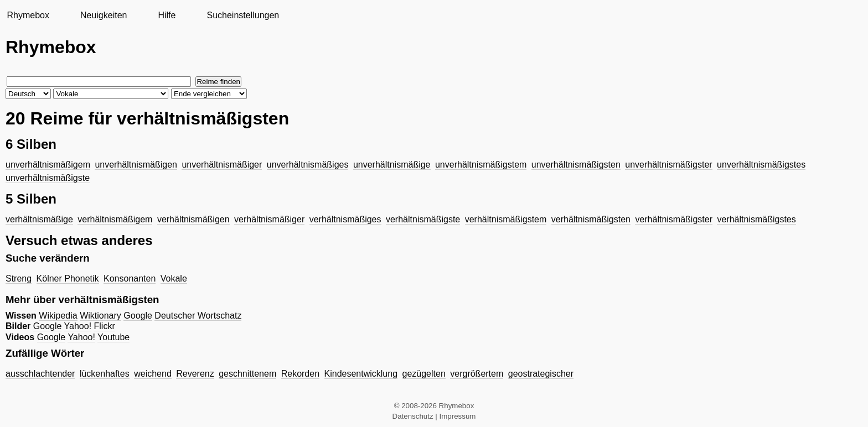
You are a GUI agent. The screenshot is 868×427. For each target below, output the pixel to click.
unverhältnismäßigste (48, 178)
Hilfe (167, 15)
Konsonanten (130, 278)
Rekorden (300, 374)
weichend (153, 374)
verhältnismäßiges (345, 219)
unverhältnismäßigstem (481, 165)
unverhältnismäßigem (48, 165)
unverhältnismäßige (392, 165)
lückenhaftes (105, 374)
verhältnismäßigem (115, 219)
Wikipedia (58, 316)
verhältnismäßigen (193, 219)
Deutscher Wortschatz (198, 316)
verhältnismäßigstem (506, 219)
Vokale (174, 278)
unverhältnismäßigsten (576, 165)
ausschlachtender (40, 374)
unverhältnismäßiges (308, 165)
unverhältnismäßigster (668, 165)
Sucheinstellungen (243, 15)
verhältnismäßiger (269, 219)
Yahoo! (78, 326)
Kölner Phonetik (68, 278)
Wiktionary (100, 316)
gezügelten (424, 374)
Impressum (458, 416)
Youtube (113, 337)
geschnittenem (247, 374)
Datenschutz (413, 416)
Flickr (105, 326)
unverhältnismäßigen (136, 165)
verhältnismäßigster (674, 219)
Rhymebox (28, 15)
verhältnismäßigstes (756, 219)
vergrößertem (477, 374)
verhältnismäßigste (423, 219)
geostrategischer (541, 374)
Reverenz (195, 374)
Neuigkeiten (104, 15)
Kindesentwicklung (361, 374)
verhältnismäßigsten (591, 219)
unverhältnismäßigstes (761, 165)
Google (138, 316)
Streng (19, 278)
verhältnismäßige (39, 219)
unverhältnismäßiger (222, 165)
